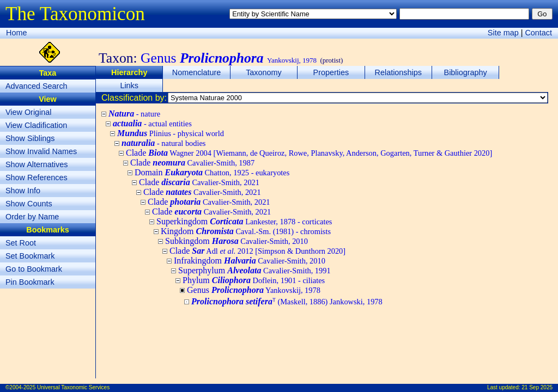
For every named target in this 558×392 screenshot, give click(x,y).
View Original (29, 112)
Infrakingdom (250, 261)
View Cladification (36, 125)
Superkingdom (244, 221)
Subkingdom (236, 241)
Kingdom (246, 231)
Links (129, 85)
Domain (212, 172)
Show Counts (29, 204)
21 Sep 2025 (537, 387)
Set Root (21, 243)
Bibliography (466, 72)
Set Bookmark (30, 256)
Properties (331, 72)
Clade (309, 153)
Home (16, 33)
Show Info (23, 191)
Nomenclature (197, 72)
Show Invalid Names (41, 151)
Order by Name (32, 217)
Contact (538, 33)
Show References (37, 177)
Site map (503, 33)
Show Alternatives (37, 164)
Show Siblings (30, 138)
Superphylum (254, 270)
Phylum (254, 280)
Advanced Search (37, 86)
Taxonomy (264, 72)
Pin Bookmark (30, 282)
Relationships (398, 72)
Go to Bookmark (34, 269)
